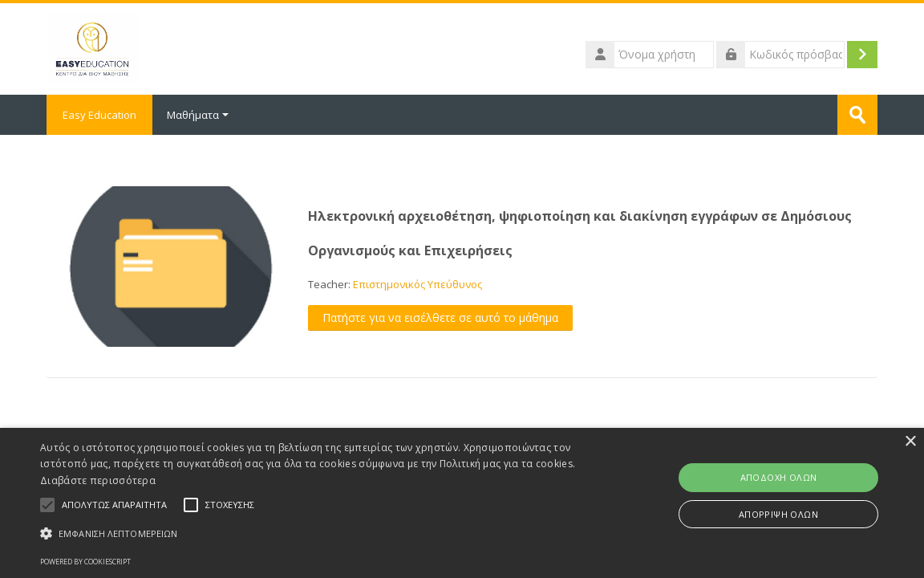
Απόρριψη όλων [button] (778, 514)
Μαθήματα (198, 115)
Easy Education (99, 115)
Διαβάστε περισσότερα (98, 480)
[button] (314, 533)
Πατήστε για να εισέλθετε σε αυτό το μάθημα (440, 317)
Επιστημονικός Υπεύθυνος (417, 284)
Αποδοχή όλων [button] (779, 477)
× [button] (910, 442)
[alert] (462, 503)
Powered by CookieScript (85, 562)
